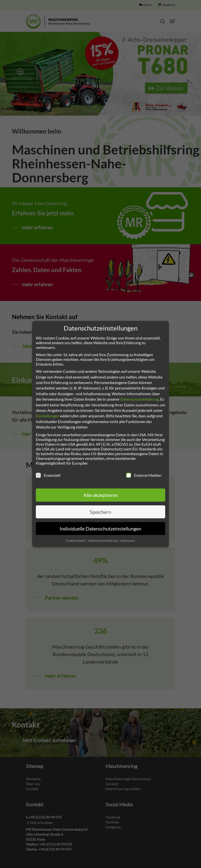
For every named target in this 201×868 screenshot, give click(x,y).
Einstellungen (48, 416)
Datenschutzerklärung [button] (103, 541)
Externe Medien (144, 475)
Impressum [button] (128, 541)
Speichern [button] (100, 512)
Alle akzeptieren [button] (101, 495)
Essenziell (48, 475)
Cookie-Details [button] (76, 541)
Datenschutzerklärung (140, 399)
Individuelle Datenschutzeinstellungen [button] (100, 529)
